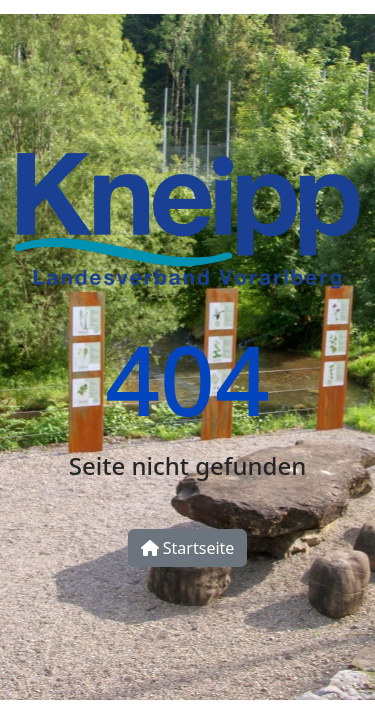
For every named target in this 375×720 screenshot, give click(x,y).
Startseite (188, 548)
